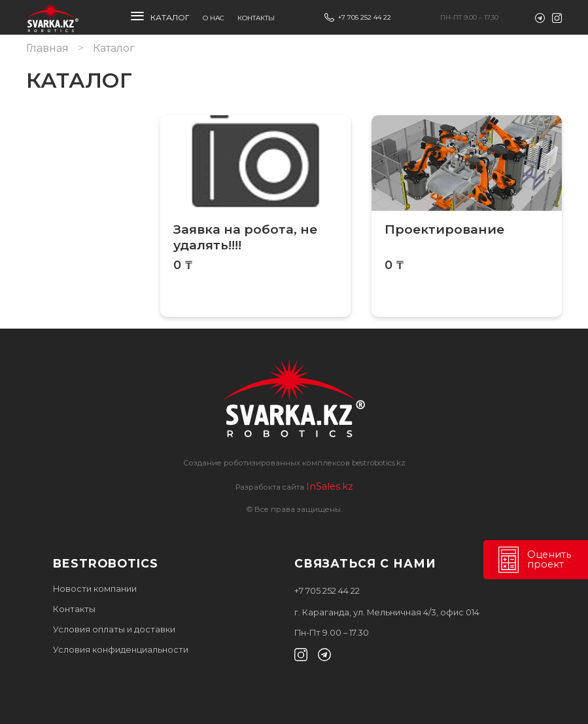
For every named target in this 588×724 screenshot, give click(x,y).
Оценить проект (534, 560)
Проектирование (444, 229)
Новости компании (95, 589)
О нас (214, 18)
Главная (47, 48)
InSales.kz (330, 486)
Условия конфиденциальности (121, 650)
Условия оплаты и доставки (114, 629)
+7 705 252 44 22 (365, 17)
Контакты (256, 18)
